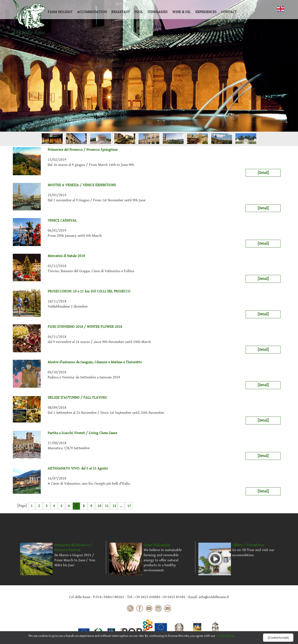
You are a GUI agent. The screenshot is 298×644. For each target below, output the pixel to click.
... (121, 506)
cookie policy (225, 636)
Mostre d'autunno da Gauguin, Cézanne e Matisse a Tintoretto (77, 362)
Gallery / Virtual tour (248, 545)
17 (129, 506)
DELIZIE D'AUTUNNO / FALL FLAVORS (60, 398)
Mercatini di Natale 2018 (49, 256)
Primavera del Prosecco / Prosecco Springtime (65, 150)
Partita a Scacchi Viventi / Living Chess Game (65, 433)
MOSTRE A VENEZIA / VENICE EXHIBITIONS (64, 185)
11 (107, 506)
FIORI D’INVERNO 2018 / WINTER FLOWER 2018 (68, 327)
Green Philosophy (157, 545)
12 (114, 506)
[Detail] (263, 173)
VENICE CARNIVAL (45, 221)
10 (99, 506)
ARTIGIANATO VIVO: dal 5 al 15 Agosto (60, 469)
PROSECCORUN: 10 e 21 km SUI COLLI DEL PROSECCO (72, 291)
